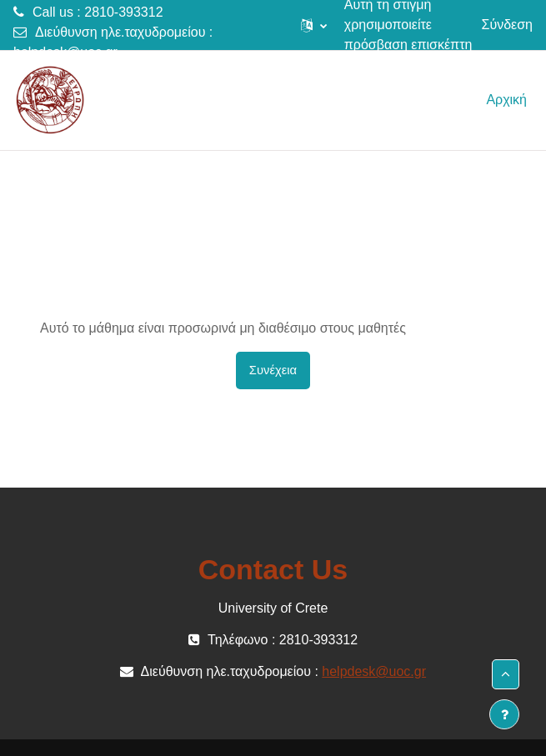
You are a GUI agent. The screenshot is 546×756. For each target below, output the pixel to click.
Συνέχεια (273, 370)
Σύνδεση (507, 25)
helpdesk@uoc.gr (65, 52)
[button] (314, 25)
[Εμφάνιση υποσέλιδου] (504, 714)
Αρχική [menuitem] (506, 100)
